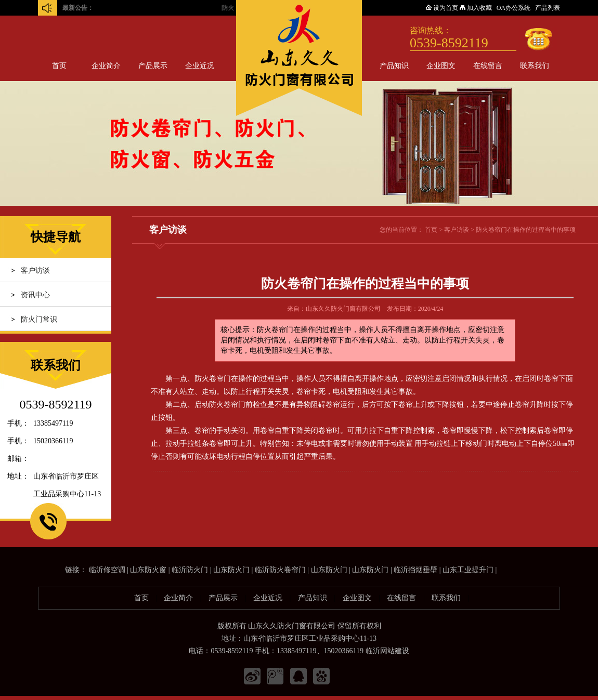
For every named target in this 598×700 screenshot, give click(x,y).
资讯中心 (35, 295)
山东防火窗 (148, 570)
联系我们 (535, 66)
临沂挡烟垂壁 (415, 570)
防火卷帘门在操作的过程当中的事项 (526, 230)
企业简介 (106, 66)
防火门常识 (39, 319)
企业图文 (441, 66)
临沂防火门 (190, 570)
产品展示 (153, 66)
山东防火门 (231, 570)
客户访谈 (35, 270)
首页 (59, 66)
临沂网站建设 (387, 651)
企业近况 (200, 66)
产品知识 (394, 66)
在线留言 (488, 66)
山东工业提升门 (468, 570)
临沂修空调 (107, 570)
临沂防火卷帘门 (280, 570)
